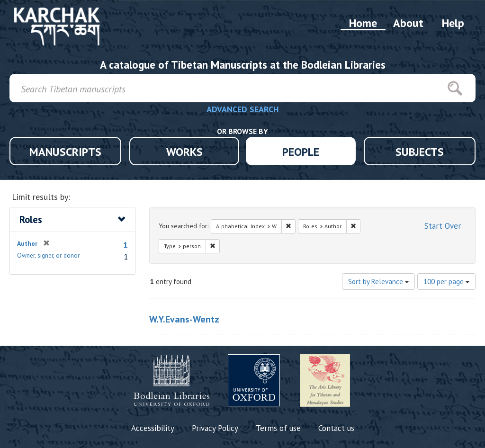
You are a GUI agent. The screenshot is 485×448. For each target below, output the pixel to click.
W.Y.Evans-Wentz (184, 319)
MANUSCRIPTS (65, 152)
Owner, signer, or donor (48, 255)
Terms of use (278, 428)
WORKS (184, 152)
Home (363, 23)
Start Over (443, 226)
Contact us (336, 428)
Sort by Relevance (378, 282)
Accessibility (153, 428)
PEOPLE (301, 152)
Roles (31, 220)
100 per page (446, 282)
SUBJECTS (420, 152)
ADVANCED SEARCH (243, 109)
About (408, 23)
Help (453, 23)
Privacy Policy (215, 428)
